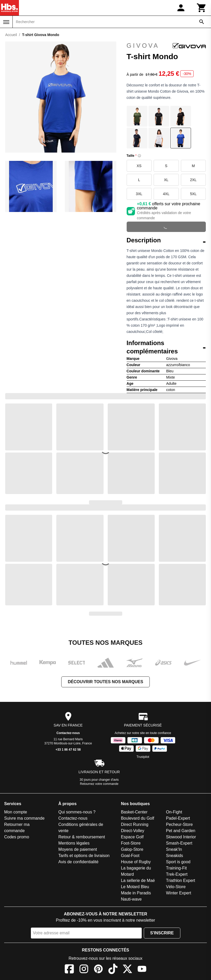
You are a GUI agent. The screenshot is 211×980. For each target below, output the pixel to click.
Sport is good (178, 862)
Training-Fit (176, 868)
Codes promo (17, 837)
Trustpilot (143, 757)
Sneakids (174, 856)
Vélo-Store (176, 887)
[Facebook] (69, 970)
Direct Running (135, 824)
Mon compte (16, 812)
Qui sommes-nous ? (77, 812)
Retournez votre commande (99, 784)
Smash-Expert (179, 843)
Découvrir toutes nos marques (105, 682)
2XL (193, 180)
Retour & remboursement (82, 837)
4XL (166, 194)
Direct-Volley (133, 831)
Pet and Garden (181, 831)
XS (139, 166)
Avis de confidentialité (78, 862)
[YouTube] (142, 970)
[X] (127, 970)
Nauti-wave (131, 899)
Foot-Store (131, 843)
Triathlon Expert (180, 880)
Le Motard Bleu (135, 887)
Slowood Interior (181, 837)
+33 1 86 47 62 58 (68, 750)
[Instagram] (84, 970)
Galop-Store (132, 849)
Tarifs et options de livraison (84, 856)
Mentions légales (74, 843)
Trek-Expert (177, 874)
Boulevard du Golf (138, 818)
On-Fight (174, 812)
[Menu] (6, 22)
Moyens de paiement (78, 849)
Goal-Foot (130, 856)
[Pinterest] (98, 970)
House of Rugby (136, 862)
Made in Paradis (136, 893)
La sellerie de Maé (138, 880)
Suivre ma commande (24, 818)
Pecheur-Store (179, 824)
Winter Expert (178, 893)
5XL (193, 194)
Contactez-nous (68, 733)
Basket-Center (134, 812)
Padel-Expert (178, 818)
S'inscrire (162, 933)
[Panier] (202, 8)
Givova (166, 46)
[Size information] (139, 156)
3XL (139, 194)
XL (166, 180)
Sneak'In (174, 849)
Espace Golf (132, 837)
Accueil (11, 35)
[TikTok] (113, 970)
